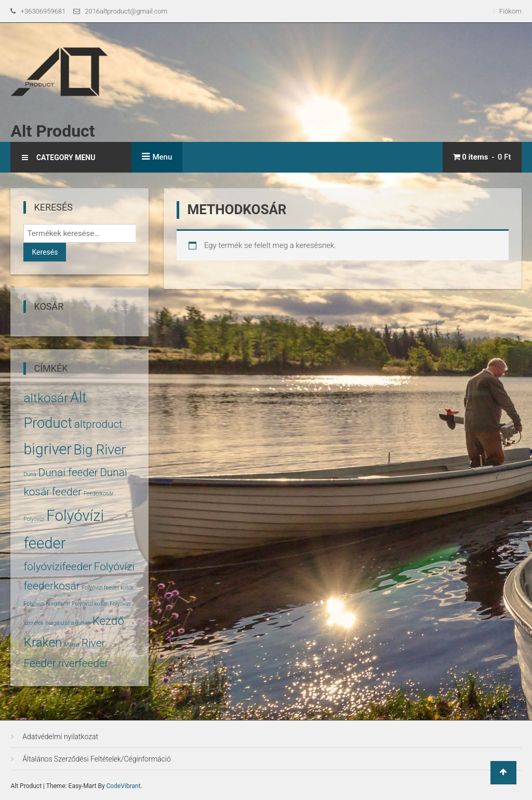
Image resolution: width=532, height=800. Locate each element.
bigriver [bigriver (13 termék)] (47, 449)
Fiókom (510, 11)
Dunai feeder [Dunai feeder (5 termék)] (68, 473)
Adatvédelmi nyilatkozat (60, 737)
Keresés (45, 252)
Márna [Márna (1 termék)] (72, 645)
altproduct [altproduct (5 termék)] (98, 424)
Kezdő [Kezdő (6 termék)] (108, 621)
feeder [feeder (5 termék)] (67, 492)
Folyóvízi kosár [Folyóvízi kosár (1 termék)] (90, 604)
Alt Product (52, 131)
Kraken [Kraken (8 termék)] (43, 642)
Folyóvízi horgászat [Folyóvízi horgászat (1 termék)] (46, 604)
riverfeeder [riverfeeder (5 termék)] (83, 663)
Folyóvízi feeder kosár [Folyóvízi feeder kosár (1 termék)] (108, 588)
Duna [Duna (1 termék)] (30, 474)
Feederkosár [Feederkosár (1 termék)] (99, 494)
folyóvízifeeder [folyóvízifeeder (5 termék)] (58, 567)
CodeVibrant (124, 786)
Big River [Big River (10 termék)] (100, 450)
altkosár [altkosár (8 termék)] (46, 398)
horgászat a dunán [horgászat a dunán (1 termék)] (68, 623)
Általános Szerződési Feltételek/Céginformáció (96, 759)
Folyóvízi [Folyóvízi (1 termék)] (34, 519)
